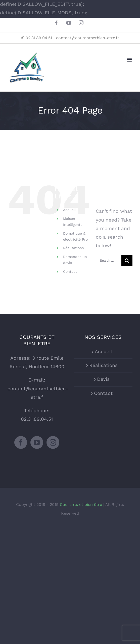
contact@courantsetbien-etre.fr (88, 38)
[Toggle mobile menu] (130, 60)
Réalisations (73, 248)
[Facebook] (21, 442)
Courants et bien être (82, 504)
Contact (70, 272)
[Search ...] (109, 260)
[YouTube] (37, 442)
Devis (103, 379)
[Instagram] (53, 442)
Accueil (69, 210)
